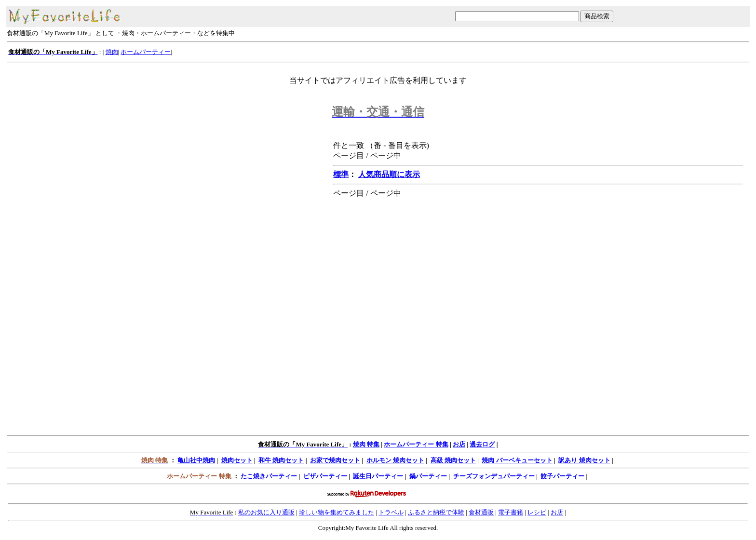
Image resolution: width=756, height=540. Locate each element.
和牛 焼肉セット (281, 460)
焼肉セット (237, 460)
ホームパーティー (146, 52)
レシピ (537, 512)
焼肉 (112, 52)
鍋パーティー (428, 476)
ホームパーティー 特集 (416, 444)
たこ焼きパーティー (269, 476)
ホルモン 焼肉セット (395, 460)
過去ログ (482, 444)
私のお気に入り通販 (266, 512)
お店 (459, 444)
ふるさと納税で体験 (436, 512)
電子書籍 (511, 512)
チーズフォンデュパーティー (494, 476)
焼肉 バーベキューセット (517, 460)
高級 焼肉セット (453, 460)
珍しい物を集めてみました (337, 512)
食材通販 (481, 512)
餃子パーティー (562, 476)
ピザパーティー (325, 476)
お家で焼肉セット (335, 460)
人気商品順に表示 (389, 174)
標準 (341, 174)
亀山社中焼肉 (196, 460)
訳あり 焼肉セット (584, 460)
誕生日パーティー (378, 476)
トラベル (391, 512)
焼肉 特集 (366, 444)
